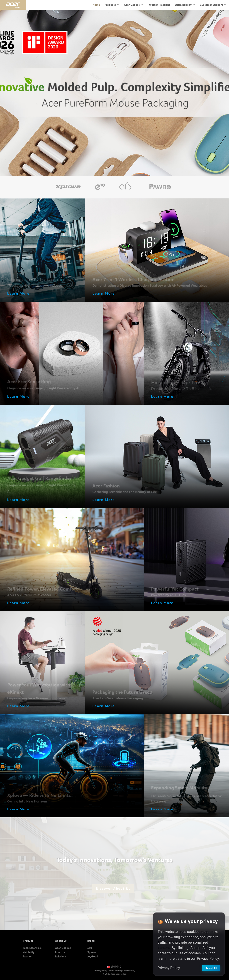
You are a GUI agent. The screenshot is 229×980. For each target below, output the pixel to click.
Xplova (92, 952)
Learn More (18, 293)
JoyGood (93, 956)
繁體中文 (114, 967)
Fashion (28, 956)
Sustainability (183, 5)
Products (110, 5)
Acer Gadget (132, 5)
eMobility (29, 952)
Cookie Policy (129, 971)
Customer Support (211, 5)
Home (96, 5)
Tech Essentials (32, 948)
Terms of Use (115, 971)
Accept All (211, 968)
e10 (90, 948)
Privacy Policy (101, 971)
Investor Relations (159, 5)
